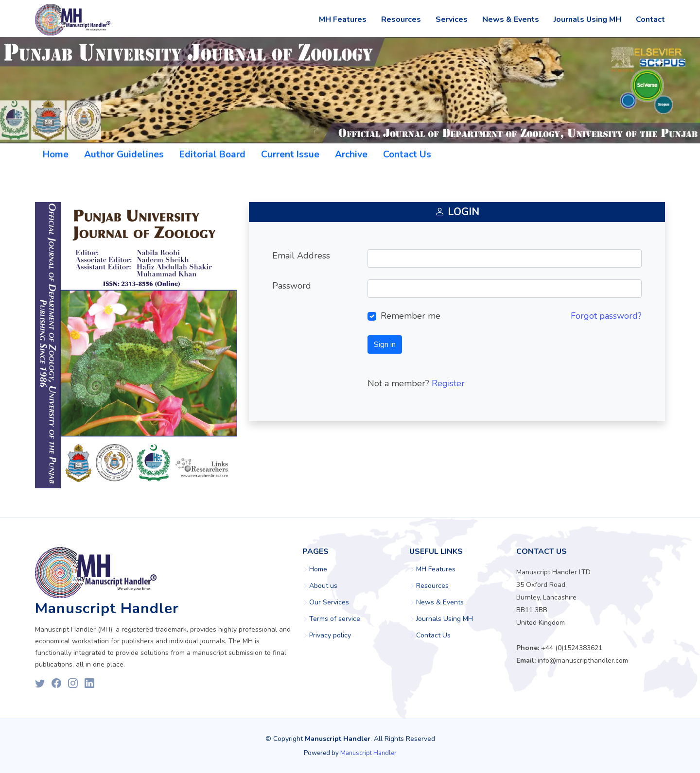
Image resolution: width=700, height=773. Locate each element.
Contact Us (407, 155)
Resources (401, 19)
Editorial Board (212, 155)
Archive (351, 155)
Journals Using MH (587, 19)
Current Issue (290, 155)
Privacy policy (330, 636)
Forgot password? (606, 316)
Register (448, 383)
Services (452, 19)
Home (56, 155)
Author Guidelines (124, 155)
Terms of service (335, 619)
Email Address (301, 256)
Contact (650, 19)
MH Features (343, 19)
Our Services (329, 602)
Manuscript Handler (368, 753)
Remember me (411, 316)
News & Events (511, 19)
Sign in (385, 344)
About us (323, 586)
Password (292, 286)
